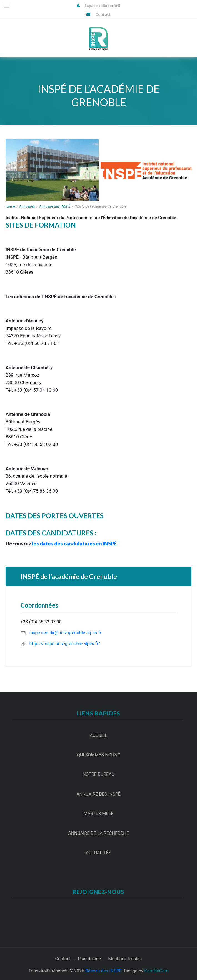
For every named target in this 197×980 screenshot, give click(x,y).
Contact (103, 14)
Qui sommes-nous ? (98, 755)
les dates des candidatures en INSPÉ (74, 544)
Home (10, 206)
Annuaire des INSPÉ (55, 206)
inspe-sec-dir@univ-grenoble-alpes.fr (65, 633)
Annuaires (27, 206)
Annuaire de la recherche (98, 833)
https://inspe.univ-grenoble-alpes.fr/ (65, 644)
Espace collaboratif (103, 5)
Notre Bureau (98, 774)
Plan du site (89, 959)
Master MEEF (99, 814)
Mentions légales (125, 959)
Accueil (99, 735)
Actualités (99, 853)
